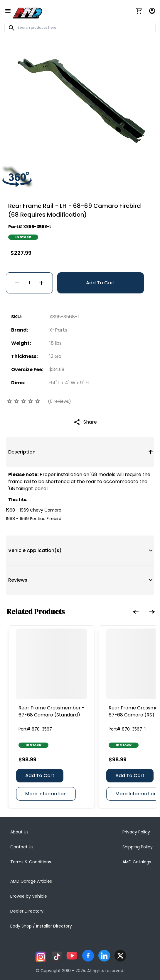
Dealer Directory (27, 911)
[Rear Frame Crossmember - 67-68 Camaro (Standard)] (52, 664)
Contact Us (22, 847)
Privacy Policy (136, 832)
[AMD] (28, 12)
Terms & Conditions (31, 862)
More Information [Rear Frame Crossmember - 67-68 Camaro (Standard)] (46, 794)
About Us (19, 832)
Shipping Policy (138, 847)
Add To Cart (101, 283)
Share (90, 422)
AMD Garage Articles (31, 881)
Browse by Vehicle (29, 896)
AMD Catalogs (137, 862)
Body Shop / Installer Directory (41, 926)
